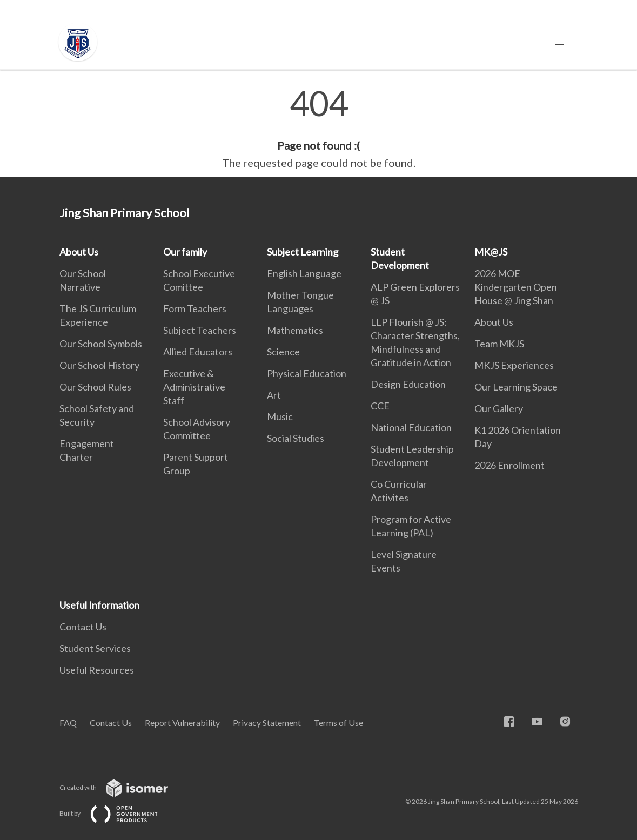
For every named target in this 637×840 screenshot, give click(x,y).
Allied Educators (198, 352)
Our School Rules (95, 387)
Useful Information (99, 605)
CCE (380, 406)
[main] (318, 129)
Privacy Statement (267, 723)
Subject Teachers (200, 330)
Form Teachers (195, 308)
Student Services (95, 648)
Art (274, 395)
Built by (117, 813)
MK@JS (491, 252)
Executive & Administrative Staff (194, 387)
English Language (304, 273)
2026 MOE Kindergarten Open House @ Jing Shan (516, 287)
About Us (79, 252)
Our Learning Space (516, 387)
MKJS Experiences (514, 365)
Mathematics (295, 330)
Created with (122, 787)
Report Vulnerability (182, 723)
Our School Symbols (101, 344)
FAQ (68, 723)
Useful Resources (97, 670)
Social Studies (296, 438)
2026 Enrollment (509, 465)
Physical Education (307, 373)
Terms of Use (338, 723)
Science (283, 352)
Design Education (408, 384)
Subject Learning (303, 252)
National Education (411, 427)
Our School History (99, 365)
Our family (185, 252)
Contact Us (83, 627)
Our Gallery (499, 408)
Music (280, 416)
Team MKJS (499, 344)
